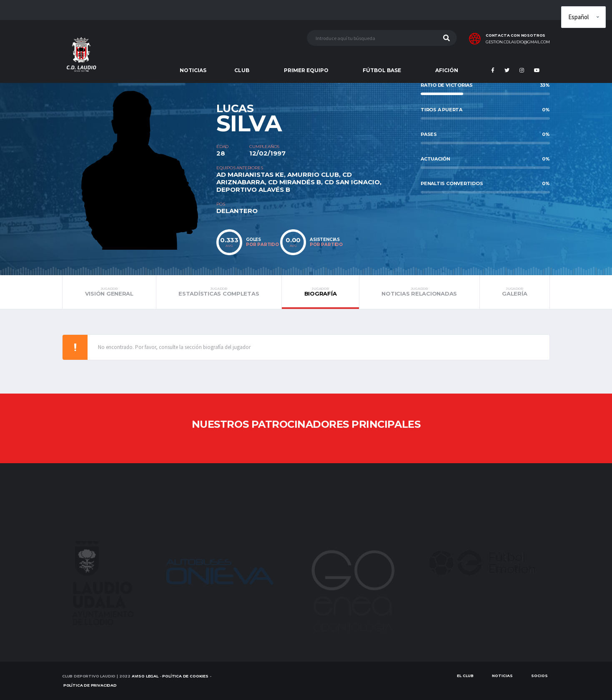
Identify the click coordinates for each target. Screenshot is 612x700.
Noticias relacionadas (419, 292)
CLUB (242, 70)
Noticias (502, 676)
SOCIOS (539, 676)
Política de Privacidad (90, 685)
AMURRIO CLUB (313, 174)
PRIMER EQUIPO (306, 70)
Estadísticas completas (219, 292)
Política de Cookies (185, 676)
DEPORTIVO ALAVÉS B (253, 189)
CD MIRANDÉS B (295, 182)
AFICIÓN (447, 70)
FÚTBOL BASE (382, 70)
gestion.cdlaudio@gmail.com (518, 42)
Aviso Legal (145, 676)
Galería (515, 292)
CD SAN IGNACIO (352, 182)
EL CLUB (465, 676)
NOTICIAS (193, 70)
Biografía (320, 292)
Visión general (109, 292)
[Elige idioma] (583, 17)
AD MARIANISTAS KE (250, 174)
